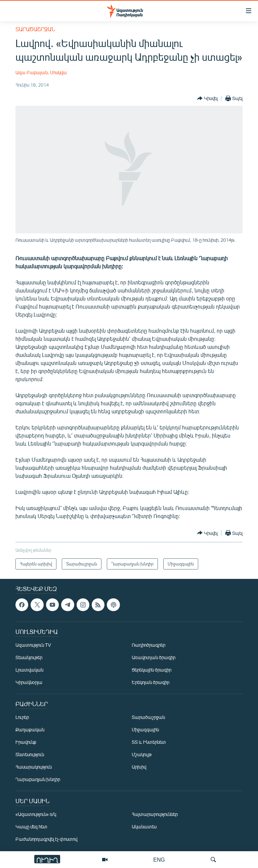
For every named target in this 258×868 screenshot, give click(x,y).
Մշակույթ (142, 754)
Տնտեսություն (30, 754)
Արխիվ (139, 767)
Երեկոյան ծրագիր (150, 682)
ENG (159, 859)
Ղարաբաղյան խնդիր (38, 779)
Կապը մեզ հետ (31, 827)
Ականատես (144, 827)
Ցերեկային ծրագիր (152, 670)
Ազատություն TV (33, 645)
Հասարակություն (34, 767)
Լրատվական (29, 670)
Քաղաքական (30, 729)
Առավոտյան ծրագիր (154, 657)
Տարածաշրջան (35, 29)
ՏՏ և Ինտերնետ (149, 742)
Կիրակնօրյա (29, 682)
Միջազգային (145, 729)
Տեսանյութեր (29, 657)
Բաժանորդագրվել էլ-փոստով (46, 839)
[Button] (207, 98)
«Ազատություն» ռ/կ (36, 814)
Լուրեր (22, 717)
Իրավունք (26, 742)
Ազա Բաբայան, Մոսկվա (41, 72)
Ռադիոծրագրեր (148, 645)
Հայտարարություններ (155, 814)
